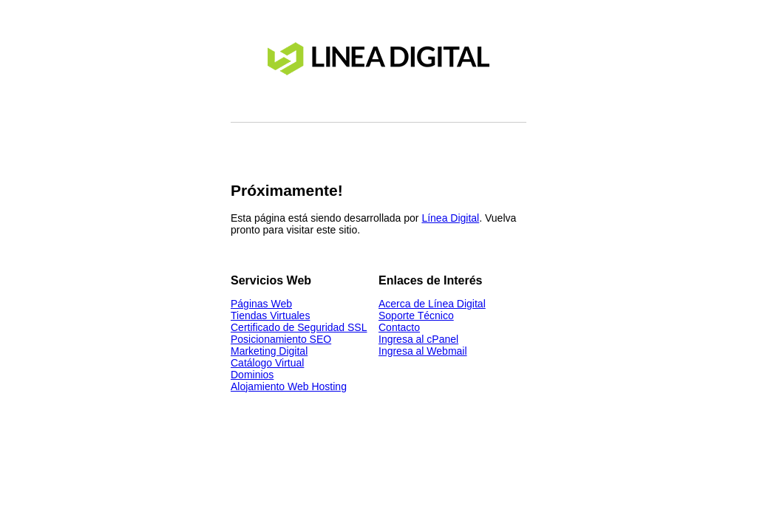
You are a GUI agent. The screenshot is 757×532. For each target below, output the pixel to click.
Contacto (399, 327)
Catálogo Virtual (267, 363)
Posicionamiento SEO (281, 339)
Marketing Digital (269, 351)
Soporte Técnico (416, 316)
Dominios (252, 375)
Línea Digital (450, 218)
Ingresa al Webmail (423, 351)
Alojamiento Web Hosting (289, 386)
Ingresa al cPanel (418, 339)
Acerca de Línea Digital (432, 304)
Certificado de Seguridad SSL (299, 327)
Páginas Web (261, 304)
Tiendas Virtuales (270, 316)
